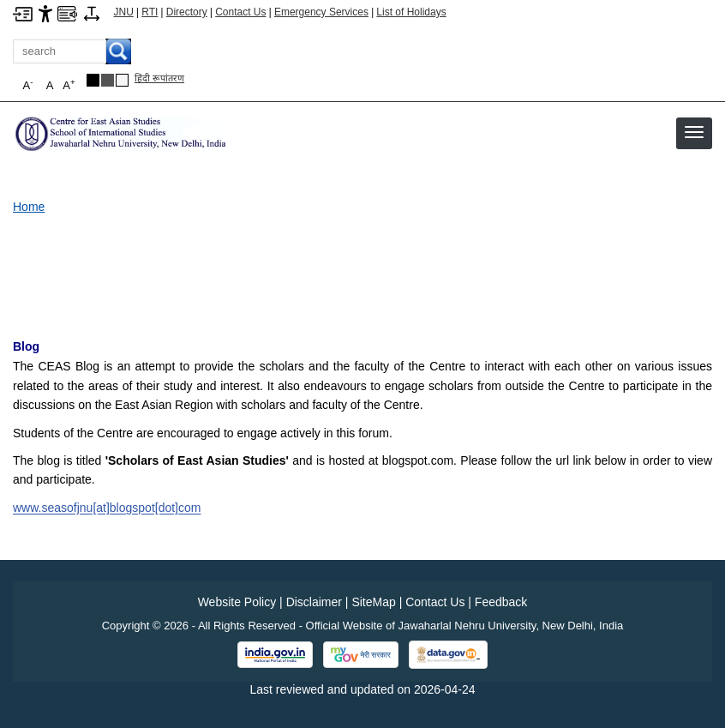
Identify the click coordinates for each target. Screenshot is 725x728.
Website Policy (237, 602)
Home (29, 207)
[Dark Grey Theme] (108, 80)
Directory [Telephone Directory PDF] (187, 12)
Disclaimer (314, 602)
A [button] (69, 84)
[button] (694, 132)
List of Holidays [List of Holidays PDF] (411, 12)
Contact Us (240, 12)
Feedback (501, 602)
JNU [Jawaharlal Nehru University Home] (124, 12)
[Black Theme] (93, 80)
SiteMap (373, 602)
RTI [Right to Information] (150, 12)
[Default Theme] (122, 80)
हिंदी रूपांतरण (159, 78)
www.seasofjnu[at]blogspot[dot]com (107, 508)
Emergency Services (321, 12)
